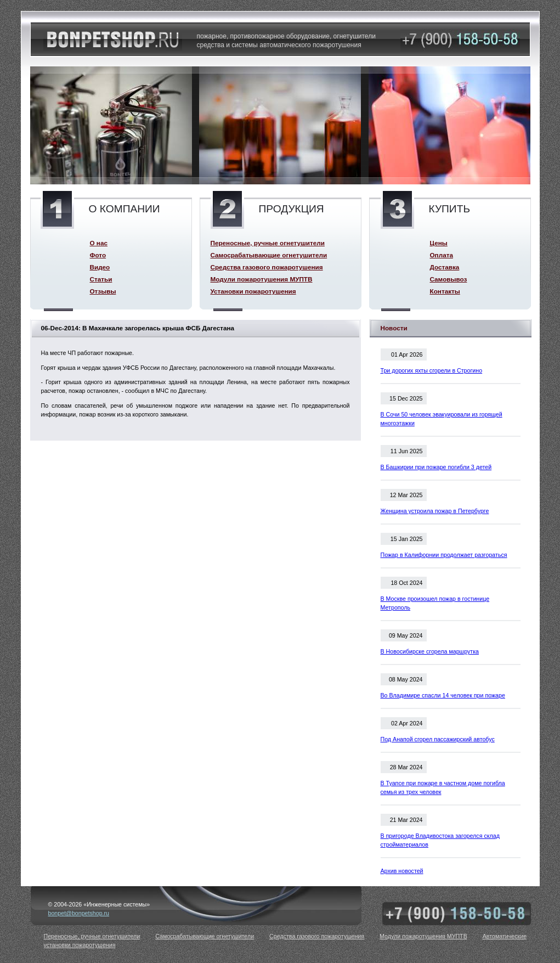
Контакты (445, 291)
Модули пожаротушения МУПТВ (262, 279)
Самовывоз (449, 279)
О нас (99, 243)
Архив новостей (402, 871)
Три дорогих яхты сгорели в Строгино (432, 370)
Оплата (442, 255)
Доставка (445, 267)
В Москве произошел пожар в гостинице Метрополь (435, 603)
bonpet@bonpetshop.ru (79, 913)
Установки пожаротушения (253, 291)
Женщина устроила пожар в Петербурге (435, 511)
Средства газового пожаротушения (267, 267)
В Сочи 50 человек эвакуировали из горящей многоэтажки (442, 419)
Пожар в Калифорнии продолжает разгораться (444, 555)
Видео (100, 267)
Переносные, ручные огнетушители (268, 243)
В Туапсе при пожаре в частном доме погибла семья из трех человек (443, 787)
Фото (98, 255)
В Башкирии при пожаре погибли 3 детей (436, 467)
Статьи (101, 279)
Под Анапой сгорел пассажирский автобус (438, 739)
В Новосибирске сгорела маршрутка (430, 651)
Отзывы (103, 291)
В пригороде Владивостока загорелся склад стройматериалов (440, 840)
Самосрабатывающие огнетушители (269, 255)
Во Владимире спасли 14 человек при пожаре (443, 695)
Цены (439, 243)
